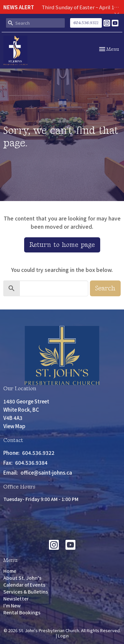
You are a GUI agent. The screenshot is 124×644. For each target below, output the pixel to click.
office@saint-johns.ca (46, 472)
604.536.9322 (86, 23)
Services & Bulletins (26, 592)
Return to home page (62, 245)
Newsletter (16, 599)
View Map (14, 426)
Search (105, 288)
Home (10, 571)
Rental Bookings (22, 612)
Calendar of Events (24, 585)
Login (63, 636)
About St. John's (22, 578)
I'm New (12, 605)
